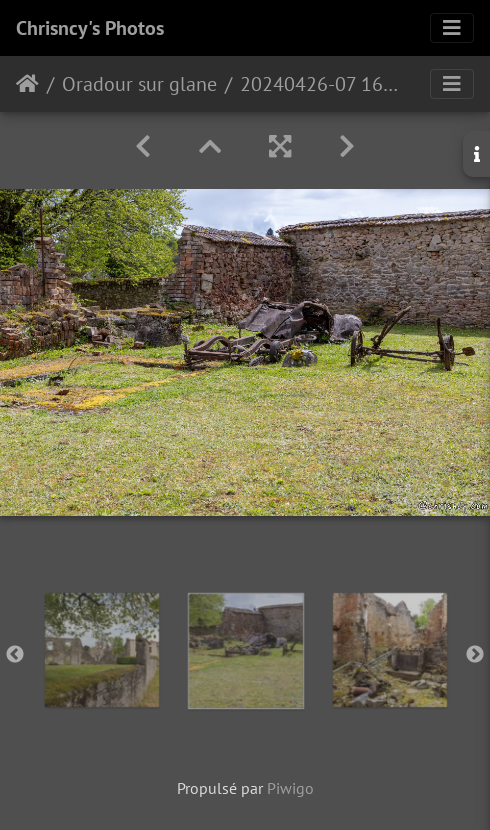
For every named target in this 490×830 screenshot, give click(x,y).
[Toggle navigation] (452, 28)
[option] (102, 650)
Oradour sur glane (139, 84)
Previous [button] (15, 655)
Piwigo (290, 788)
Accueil (27, 84)
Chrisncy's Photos (90, 28)
